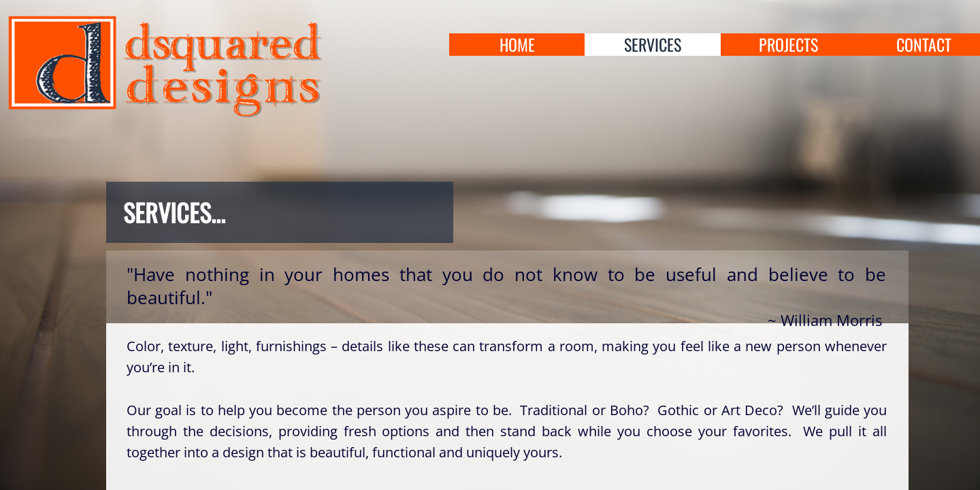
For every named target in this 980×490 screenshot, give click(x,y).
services (653, 45)
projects (788, 45)
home (517, 45)
